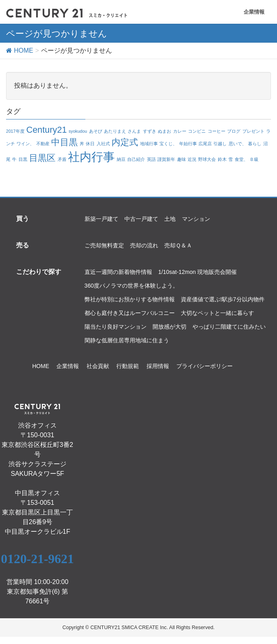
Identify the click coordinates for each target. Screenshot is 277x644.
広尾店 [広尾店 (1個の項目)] (205, 144)
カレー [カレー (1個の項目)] (180, 131)
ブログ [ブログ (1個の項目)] (234, 131)
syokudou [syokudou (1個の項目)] (78, 131)
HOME (41, 366)
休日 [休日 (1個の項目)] (90, 144)
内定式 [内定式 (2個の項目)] (125, 142)
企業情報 (254, 12)
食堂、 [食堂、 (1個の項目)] (241, 159)
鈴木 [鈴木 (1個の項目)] (222, 159)
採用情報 (158, 366)
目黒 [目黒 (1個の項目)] (23, 159)
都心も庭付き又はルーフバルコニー (130, 313)
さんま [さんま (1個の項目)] (134, 131)
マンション (196, 219)
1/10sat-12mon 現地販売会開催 (197, 272)
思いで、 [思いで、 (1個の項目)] (238, 144)
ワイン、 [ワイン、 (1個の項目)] (25, 144)
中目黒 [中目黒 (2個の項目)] (64, 142)
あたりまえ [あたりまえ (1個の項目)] (115, 131)
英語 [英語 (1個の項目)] (151, 159)
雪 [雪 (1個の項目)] (230, 159)
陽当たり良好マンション (116, 327)
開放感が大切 (170, 327)
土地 (170, 219)
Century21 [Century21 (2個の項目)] (47, 130)
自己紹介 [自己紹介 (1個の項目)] (136, 159)
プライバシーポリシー (205, 366)
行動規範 (128, 366)
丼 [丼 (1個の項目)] (82, 144)
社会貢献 (98, 366)
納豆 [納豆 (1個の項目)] (121, 159)
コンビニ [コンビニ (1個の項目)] (197, 131)
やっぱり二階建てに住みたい (229, 327)
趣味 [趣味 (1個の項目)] (182, 159)
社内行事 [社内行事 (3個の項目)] (91, 157)
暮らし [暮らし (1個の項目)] (255, 144)
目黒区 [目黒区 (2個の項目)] (42, 158)
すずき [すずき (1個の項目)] (150, 131)
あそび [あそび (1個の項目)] (96, 131)
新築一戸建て (101, 219)
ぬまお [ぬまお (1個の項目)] (164, 131)
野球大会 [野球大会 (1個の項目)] (207, 159)
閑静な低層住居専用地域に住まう (127, 340)
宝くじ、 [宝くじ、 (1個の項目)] (168, 144)
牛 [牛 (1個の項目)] (14, 159)
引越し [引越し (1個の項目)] (220, 144)
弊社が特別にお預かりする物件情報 (130, 299)
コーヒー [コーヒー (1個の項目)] (217, 131)
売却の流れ (144, 245)
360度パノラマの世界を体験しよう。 (131, 286)
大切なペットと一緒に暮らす (217, 313)
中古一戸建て (141, 219)
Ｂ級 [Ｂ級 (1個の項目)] (254, 159)
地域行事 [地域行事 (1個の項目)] (149, 144)
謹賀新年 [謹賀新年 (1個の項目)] (166, 159)
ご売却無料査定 (104, 245)
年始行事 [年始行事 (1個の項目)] (188, 144)
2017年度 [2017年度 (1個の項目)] (15, 131)
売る (23, 245)
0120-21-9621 (37, 559)
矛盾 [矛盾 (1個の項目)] (62, 159)
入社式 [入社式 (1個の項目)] (103, 144)
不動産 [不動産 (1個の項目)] (43, 144)
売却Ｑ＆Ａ (178, 245)
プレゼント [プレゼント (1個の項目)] (253, 131)
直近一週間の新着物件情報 (118, 272)
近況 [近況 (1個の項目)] (192, 159)
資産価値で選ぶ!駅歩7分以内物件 (223, 299)
